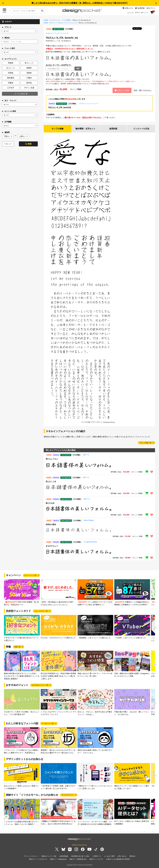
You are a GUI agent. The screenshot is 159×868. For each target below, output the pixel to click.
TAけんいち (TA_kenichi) (60, 107)
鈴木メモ (86, 455)
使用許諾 (113, 129)
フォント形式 (8, 48)
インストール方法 (141, 129)
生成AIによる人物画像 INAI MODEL (118, 859)
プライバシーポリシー (31, 856)
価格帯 (6, 132)
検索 (28, 144)
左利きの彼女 (51, 525)
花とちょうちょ (52, 459)
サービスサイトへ (68, 795)
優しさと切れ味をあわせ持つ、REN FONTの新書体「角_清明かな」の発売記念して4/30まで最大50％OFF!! (79, 3)
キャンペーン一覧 (30, 575)
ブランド (7, 27)
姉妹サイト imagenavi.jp (58, 859)
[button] (3, 3)
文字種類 (7, 122)
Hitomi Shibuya (89, 520)
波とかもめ (50, 503)
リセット (8, 144)
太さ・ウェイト (9, 100)
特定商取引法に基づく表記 (80, 856)
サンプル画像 (58, 129)
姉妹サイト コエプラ (96, 859)
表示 (78, 69)
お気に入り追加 (122, 90)
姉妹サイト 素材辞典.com (78, 859)
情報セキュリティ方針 (49, 856)
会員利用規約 (64, 856)
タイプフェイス (55, 20)
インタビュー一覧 (48, 723)
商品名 (6, 38)
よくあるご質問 (109, 856)
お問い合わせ (122, 856)
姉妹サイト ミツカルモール (38, 859)
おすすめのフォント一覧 (40, 685)
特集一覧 (17, 647)
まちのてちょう (52, 546)
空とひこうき (51, 482)
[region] (99, 74)
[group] (22, 593)
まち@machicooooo (90, 542)
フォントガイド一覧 (41, 611)
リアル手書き (66, 20)
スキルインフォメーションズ (67, 23)
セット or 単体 (9, 111)
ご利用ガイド (97, 856)
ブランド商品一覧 (145, 443)
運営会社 (132, 856)
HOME (46, 20)
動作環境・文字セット (85, 129)
